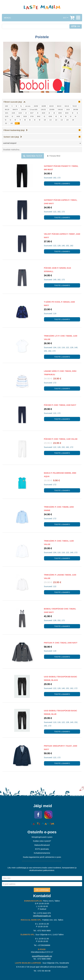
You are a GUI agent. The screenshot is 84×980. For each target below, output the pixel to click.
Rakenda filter (33, 156)
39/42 (39, 116)
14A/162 (60, 110)
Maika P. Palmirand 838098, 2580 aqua (60, 475)
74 (20, 120)
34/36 (18, 116)
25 (38, 113)
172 (17, 123)
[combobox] (42, 144)
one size (28, 106)
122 (62, 120)
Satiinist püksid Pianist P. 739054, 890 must (61, 168)
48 (61, 116)
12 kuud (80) (33, 110)
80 (25, 120)
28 (54, 113)
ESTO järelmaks (42, 849)
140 (73, 120)
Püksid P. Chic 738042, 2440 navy (60, 405)
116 (56, 120)
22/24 (20, 113)
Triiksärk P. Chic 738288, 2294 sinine (59, 509)
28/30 (60, 113)
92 (35, 120)
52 (71, 116)
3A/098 (44, 106)
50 (66, 116)
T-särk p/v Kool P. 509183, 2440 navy (59, 304)
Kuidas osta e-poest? (42, 841)
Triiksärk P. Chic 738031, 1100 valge (59, 543)
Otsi (76, 26)
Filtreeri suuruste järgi (14, 102)
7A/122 (75, 106)
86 (30, 120)
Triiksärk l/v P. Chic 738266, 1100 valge (61, 338)
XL (21, 106)
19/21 (7, 113)
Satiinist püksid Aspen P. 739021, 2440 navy (61, 202)
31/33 (7, 116)
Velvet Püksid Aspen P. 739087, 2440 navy (62, 236)
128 (67, 120)
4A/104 (51, 106)
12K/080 (52, 110)
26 (49, 113)
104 (45, 120)
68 (15, 120)
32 (12, 116)
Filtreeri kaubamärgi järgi (16, 130)
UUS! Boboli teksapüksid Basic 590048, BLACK (61, 678)
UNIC (7, 106)
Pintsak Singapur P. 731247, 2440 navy (61, 748)
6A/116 (67, 106)
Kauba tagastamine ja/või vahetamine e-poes (42, 857)
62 (10, 120)
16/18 (68, 110)
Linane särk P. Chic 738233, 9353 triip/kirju (60, 373)
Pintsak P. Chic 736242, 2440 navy (61, 643)
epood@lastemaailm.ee (42, 956)
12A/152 (43, 110)
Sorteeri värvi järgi (13, 137)
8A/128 (7, 110)
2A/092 (36, 106)
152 (6, 123)
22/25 (13, 113)
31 (77, 113)
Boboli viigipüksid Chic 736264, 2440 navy (60, 610)
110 (50, 120)
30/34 (67, 113)
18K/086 (76, 110)
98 (40, 120)
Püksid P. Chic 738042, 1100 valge (61, 439)
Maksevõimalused (42, 845)
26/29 (44, 113)
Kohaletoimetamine (42, 853)
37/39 (32, 116)
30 (73, 113)
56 (6, 120)
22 (26, 113)
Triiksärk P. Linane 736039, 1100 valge (60, 576)
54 (75, 116)
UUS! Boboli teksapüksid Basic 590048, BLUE (61, 712)
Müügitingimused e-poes (42, 837)
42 (44, 116)
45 (56, 116)
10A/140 (24, 110)
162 (12, 123)
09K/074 (15, 110)
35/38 (25, 116)
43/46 (50, 116)
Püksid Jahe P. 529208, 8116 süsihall (57, 270)
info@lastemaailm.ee (42, 916)
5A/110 (59, 106)
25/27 (32, 113)
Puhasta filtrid (54, 156)
